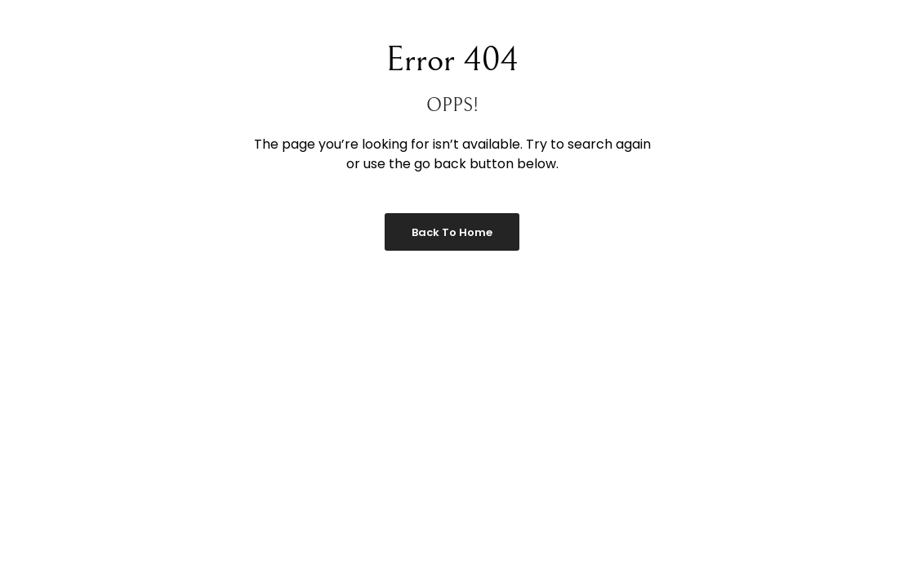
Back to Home (452, 232)
